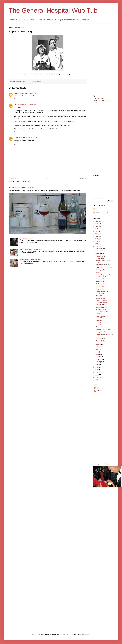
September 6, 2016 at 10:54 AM (28, 138)
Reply (15, 99)
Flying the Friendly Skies (26, 239)
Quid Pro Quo (100, 287)
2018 (97, 241)
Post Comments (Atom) (23, 181)
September (100, 256)
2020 (97, 236)
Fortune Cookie (101, 341)
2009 (97, 380)
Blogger (87, 634)
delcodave (100, 388)
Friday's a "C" (100, 279)
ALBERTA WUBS (99, 99)
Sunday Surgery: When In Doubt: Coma (30, 249)
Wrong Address (101, 298)
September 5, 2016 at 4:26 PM (27, 105)
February (99, 359)
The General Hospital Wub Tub (53, 10)
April (98, 354)
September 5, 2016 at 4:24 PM (27, 93)
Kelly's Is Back (100, 289)
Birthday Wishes (101, 270)
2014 (97, 367)
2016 (97, 246)
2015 (97, 365)
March (98, 357)
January (99, 362)
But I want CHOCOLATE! (103, 329)
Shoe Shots (99, 320)
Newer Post (13, 178)
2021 (97, 234)
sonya (16, 93)
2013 (97, 370)
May (98, 352)
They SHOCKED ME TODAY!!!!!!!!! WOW (103, 310)
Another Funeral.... (101, 281)
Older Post (83, 178)
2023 (97, 229)
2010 (97, 377)
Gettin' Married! (101, 339)
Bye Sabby (99, 296)
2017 (97, 244)
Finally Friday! (100, 258)
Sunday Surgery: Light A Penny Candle (103, 276)
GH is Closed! (100, 284)
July (98, 347)
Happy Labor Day (101, 332)
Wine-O (98, 272)
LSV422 (16, 138)
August (99, 344)
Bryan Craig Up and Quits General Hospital (103, 301)
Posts (96, 209)
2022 (97, 231)
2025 (97, 224)
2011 (97, 375)
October (99, 254)
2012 (97, 373)
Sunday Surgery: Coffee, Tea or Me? (22, 187)
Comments (98, 212)
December (100, 248)
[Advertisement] (101, 59)
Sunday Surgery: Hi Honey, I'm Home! (30, 260)
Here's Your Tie (100, 305)
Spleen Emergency (102, 327)
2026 (97, 221)
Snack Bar (99, 314)
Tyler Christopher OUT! (103, 307)
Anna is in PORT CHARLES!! (105, 267)
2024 (97, 226)
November (100, 251)
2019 (97, 239)
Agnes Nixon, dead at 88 (103, 265)
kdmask (99, 391)
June (98, 349)
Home (48, 178)
